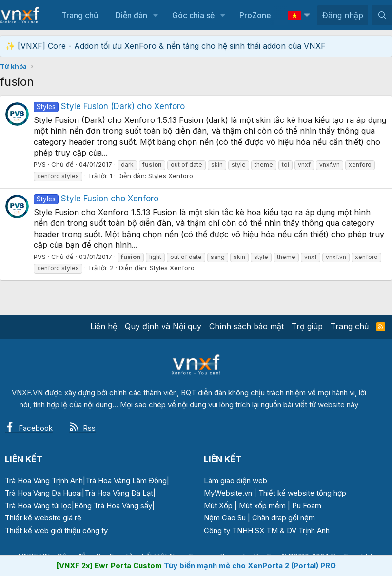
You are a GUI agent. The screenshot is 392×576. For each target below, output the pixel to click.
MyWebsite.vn (228, 493)
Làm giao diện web (235, 481)
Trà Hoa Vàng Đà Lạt (119, 493)
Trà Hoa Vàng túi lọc (38, 506)
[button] (155, 15)
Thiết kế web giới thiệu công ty (56, 530)
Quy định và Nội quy (163, 326)
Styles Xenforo (171, 176)
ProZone (255, 15)
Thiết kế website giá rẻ (43, 518)
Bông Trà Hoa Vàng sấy (113, 506)
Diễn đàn (131, 15)
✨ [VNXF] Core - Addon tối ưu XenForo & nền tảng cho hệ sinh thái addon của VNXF (166, 46)
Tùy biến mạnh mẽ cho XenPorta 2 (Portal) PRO (250, 566)
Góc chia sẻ (193, 15)
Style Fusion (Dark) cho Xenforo (109, 106)
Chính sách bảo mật (246, 326)
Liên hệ (104, 326)
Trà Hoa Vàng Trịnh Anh (44, 481)
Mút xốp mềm (262, 506)
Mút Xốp (218, 506)
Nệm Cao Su (225, 518)
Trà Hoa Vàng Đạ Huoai (43, 493)
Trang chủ (80, 15)
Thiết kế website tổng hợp (302, 493)
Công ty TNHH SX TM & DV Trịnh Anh (267, 530)
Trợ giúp (307, 326)
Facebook (29, 428)
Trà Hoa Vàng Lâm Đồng (126, 481)
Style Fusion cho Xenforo (96, 199)
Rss (82, 428)
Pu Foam (307, 506)
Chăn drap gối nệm (284, 518)
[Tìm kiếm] (382, 15)
